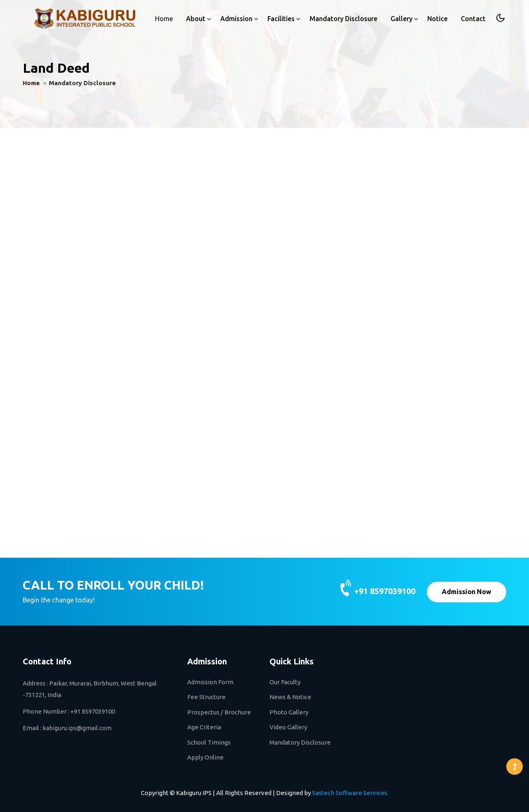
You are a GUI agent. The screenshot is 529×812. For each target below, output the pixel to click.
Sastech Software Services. (350, 793)
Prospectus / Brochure (219, 712)
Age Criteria (204, 727)
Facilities (281, 19)
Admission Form (210, 682)
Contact (473, 19)
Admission (236, 19)
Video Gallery (288, 727)
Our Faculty (285, 682)
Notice (437, 19)
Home (164, 19)
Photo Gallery (289, 712)
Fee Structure (206, 697)
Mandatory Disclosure (343, 19)
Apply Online (205, 757)
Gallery (402, 19)
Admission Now (467, 592)
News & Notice (290, 697)
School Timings (209, 742)
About (196, 19)
